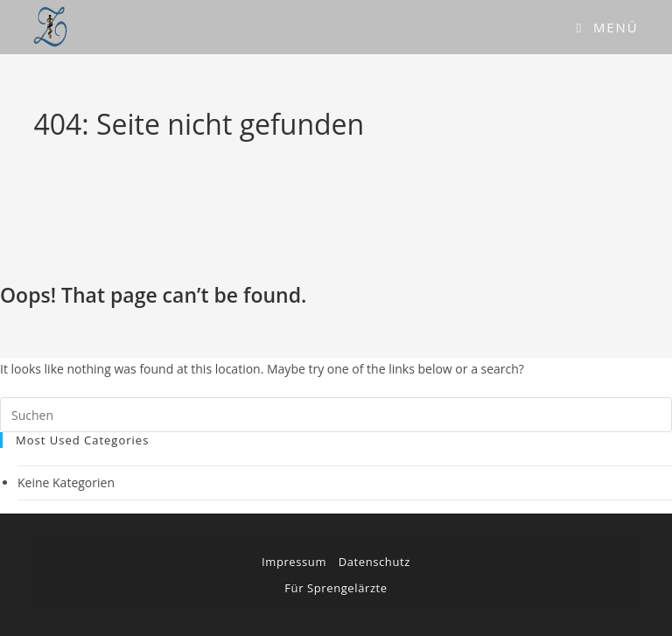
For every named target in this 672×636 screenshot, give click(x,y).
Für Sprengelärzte (336, 588)
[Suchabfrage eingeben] (336, 415)
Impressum (294, 562)
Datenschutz (374, 562)
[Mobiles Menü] (608, 27)
